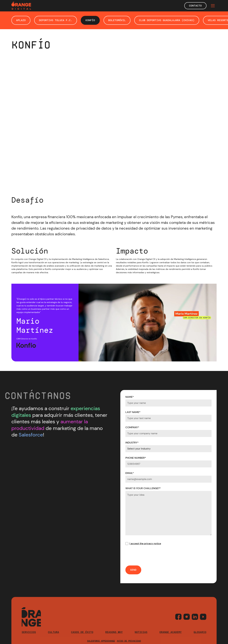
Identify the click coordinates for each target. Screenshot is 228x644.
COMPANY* (132, 427)
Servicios (29, 638)
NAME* (130, 397)
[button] (213, 6)
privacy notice (153, 543)
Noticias (141, 638)
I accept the (145, 543)
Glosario (200, 638)
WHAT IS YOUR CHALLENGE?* (143, 488)
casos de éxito (82, 638)
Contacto (195, 6)
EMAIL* (130, 473)
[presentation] (149, 555)
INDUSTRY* (132, 443)
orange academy (171, 638)
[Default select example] (168, 449)
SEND (133, 570)
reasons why (114, 638)
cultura (54, 638)
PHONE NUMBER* (136, 458)
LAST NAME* (133, 412)
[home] (21, 6)
